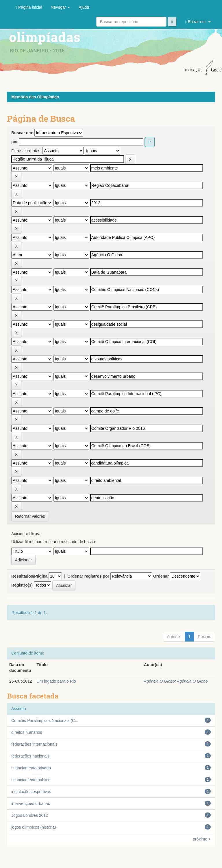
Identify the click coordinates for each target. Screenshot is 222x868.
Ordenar (161, 576)
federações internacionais (34, 744)
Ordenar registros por (88, 576)
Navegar (61, 7)
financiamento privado (31, 768)
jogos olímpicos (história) (34, 827)
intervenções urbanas (31, 804)
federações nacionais (30, 756)
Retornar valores (30, 516)
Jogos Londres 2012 (30, 815)
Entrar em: (198, 22)
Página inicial (29, 7)
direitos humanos (27, 732)
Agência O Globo (159, 681)
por (15, 142)
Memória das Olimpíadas (35, 97)
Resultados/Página (29, 576)
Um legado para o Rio (56, 681)
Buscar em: (22, 133)
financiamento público (31, 780)
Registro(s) (22, 585)
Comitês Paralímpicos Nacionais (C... (45, 720)
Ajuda (84, 7)
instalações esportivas (31, 792)
